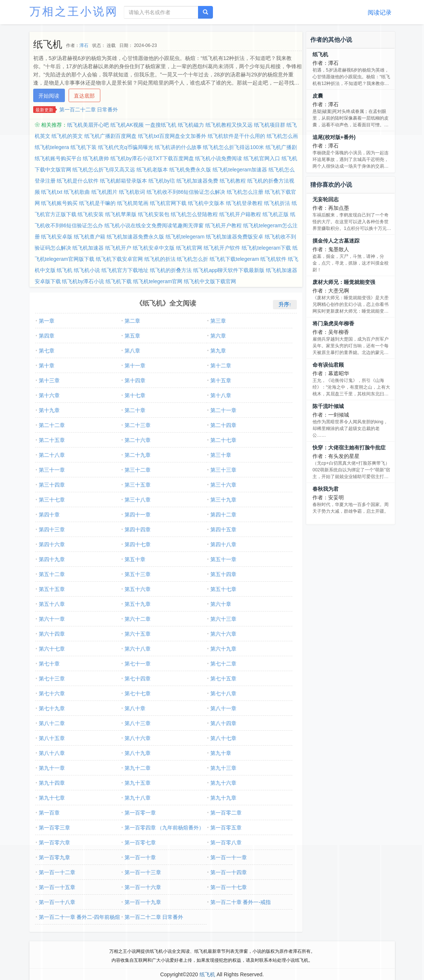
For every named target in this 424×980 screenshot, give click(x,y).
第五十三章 (138, 574)
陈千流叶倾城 (328, 406)
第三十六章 (223, 485)
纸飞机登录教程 (244, 203)
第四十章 (49, 515)
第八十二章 (52, 723)
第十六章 (49, 395)
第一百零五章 (226, 828)
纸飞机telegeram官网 (158, 281)
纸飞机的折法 (160, 259)
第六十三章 (223, 619)
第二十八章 (52, 455)
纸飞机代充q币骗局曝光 (126, 147)
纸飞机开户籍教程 (240, 214)
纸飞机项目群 (270, 125)
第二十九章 (138, 455)
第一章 (47, 321)
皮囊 (318, 96)
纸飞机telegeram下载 (266, 248)
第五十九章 (138, 604)
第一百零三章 (54, 828)
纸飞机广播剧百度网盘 (110, 136)
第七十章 (49, 664)
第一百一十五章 (57, 887)
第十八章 (221, 395)
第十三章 (49, 380)
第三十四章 (52, 485)
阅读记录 (380, 12)
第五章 (132, 336)
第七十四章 (138, 679)
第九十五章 (138, 783)
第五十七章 (223, 589)
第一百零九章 (54, 857)
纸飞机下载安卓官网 (119, 259)
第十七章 (135, 395)
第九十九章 (223, 798)
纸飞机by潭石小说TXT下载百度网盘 (152, 158)
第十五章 (221, 380)
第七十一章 (138, 664)
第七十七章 (138, 693)
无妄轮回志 (326, 199)
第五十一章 (223, 559)
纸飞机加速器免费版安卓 (235, 237)
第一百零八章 (226, 843)
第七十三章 (52, 679)
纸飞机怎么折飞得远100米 (233, 147)
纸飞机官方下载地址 (125, 270)
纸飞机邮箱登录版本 (123, 181)
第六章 (218, 336)
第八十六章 (138, 738)
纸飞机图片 (104, 192)
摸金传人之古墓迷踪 (336, 241)
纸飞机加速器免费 (197, 181)
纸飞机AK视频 (127, 125)
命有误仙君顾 (328, 365)
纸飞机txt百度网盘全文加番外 (172, 136)
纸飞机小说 (87, 270)
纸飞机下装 (84, 147)
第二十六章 (138, 440)
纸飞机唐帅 (96, 158)
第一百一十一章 (229, 857)
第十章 (47, 366)
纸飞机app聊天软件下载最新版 (229, 270)
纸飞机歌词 (132, 192)
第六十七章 (52, 649)
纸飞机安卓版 (57, 237)
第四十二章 (223, 515)
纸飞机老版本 (152, 170)
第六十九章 (223, 649)
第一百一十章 (140, 857)
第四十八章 (223, 544)
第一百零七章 (140, 843)
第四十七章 (138, 544)
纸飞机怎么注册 (245, 192)
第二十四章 (223, 425)
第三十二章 (138, 470)
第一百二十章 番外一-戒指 (241, 902)
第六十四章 (52, 634)
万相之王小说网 (74, 11)
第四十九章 (52, 559)
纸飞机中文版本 (206, 203)
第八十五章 (52, 738)
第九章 (218, 351)
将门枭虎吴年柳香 (333, 323)
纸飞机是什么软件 (78, 181)
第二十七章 (223, 440)
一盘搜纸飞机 (161, 125)
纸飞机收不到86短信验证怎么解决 (186, 192)
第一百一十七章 (229, 887)
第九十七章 (52, 798)
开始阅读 (49, 96)
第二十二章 (52, 425)
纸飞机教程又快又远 (229, 125)
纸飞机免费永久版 (190, 170)
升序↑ (285, 304)
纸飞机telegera (52, 147)
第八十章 (135, 708)
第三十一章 (52, 470)
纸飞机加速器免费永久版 (135, 237)
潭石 (84, 45)
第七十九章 (52, 708)
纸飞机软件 (273, 259)
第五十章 (135, 559)
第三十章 (221, 455)
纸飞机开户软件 (222, 248)
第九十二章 (138, 768)
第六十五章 (138, 634)
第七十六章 (52, 693)
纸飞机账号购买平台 (58, 158)
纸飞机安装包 (154, 214)
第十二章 (221, 366)
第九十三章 (223, 768)
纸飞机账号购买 (59, 203)
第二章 (132, 321)
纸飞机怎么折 (192, 259)
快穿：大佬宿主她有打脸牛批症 (349, 448)
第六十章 (221, 604)
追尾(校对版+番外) (334, 137)
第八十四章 (223, 723)
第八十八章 (52, 753)
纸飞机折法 (277, 203)
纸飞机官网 (189, 248)
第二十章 (135, 410)
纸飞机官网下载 (168, 203)
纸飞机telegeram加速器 (240, 170)
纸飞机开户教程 (223, 225)
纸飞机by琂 (162, 181)
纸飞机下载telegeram (234, 259)
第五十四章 (223, 574)
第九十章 (221, 753)
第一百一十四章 (229, 872)
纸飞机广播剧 (281, 147)
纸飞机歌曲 (77, 192)
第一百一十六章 (143, 887)
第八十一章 (223, 708)
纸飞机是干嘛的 (97, 203)
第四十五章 (223, 529)
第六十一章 (52, 619)
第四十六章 (52, 544)
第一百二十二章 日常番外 (89, 110)
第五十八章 (52, 604)
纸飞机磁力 (191, 125)
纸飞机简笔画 (133, 203)
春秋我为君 (326, 489)
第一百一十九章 (143, 902)
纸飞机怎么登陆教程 (194, 214)
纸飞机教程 (233, 181)
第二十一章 (223, 410)
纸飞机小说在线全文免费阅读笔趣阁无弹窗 (154, 225)
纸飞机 (65, 270)
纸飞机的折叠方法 (171, 270)
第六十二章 (138, 619)
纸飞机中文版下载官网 (210, 281)
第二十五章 (52, 440)
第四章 (47, 336)
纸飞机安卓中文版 (154, 248)
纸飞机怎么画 (282, 136)
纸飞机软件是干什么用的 (236, 136)
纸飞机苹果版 (121, 214)
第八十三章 (138, 723)
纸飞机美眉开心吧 (88, 125)
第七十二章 (223, 664)
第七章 (47, 351)
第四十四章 (138, 529)
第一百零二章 (226, 813)
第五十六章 (138, 589)
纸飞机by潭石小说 (83, 281)
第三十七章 (52, 500)
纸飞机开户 (118, 248)
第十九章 (49, 410)
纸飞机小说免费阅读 (219, 158)
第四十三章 (52, 529)
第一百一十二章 (57, 872)
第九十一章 (52, 768)
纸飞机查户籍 (89, 237)
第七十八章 (223, 693)
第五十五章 (52, 589)
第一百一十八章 (57, 902)
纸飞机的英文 (67, 136)
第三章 (218, 321)
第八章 (132, 351)
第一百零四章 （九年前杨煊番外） (164, 828)
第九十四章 (52, 783)
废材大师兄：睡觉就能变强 (344, 282)
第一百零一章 (140, 813)
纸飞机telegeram (185, 237)
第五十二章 (52, 574)
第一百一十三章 (143, 872)
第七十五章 (223, 679)
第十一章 (135, 366)
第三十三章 (223, 470)
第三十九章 (223, 500)
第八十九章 (138, 753)
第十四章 (135, 380)
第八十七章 (223, 738)
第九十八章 (138, 798)
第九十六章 (223, 783)
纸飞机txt (52, 192)
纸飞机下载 (119, 281)
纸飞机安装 (91, 214)
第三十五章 (138, 485)
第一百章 (49, 813)
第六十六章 (223, 634)
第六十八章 (138, 649)
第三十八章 (138, 500)
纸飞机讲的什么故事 (178, 147)
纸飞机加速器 (88, 248)
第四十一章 (138, 515)
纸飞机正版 (276, 214)
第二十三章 (138, 425)
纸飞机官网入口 (262, 158)
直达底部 (84, 96)
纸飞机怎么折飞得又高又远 (104, 170)
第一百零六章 (54, 843)
